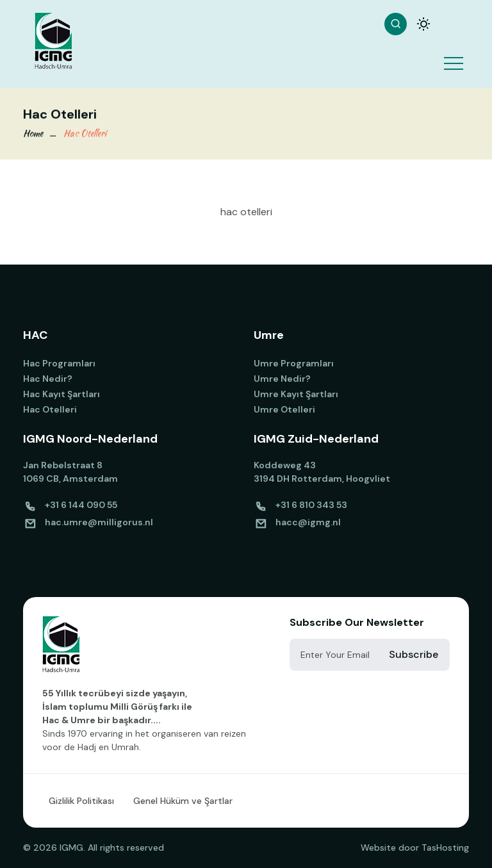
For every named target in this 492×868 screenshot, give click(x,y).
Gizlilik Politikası (81, 801)
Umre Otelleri (284, 409)
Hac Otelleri (85, 134)
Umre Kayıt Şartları (296, 394)
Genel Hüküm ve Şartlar (183, 801)
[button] (453, 55)
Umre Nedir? (282, 379)
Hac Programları (59, 363)
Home (33, 134)
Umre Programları (294, 363)
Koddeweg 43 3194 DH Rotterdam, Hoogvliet (322, 472)
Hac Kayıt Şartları (61, 394)
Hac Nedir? (48, 379)
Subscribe (414, 654)
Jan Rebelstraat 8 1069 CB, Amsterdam (70, 472)
